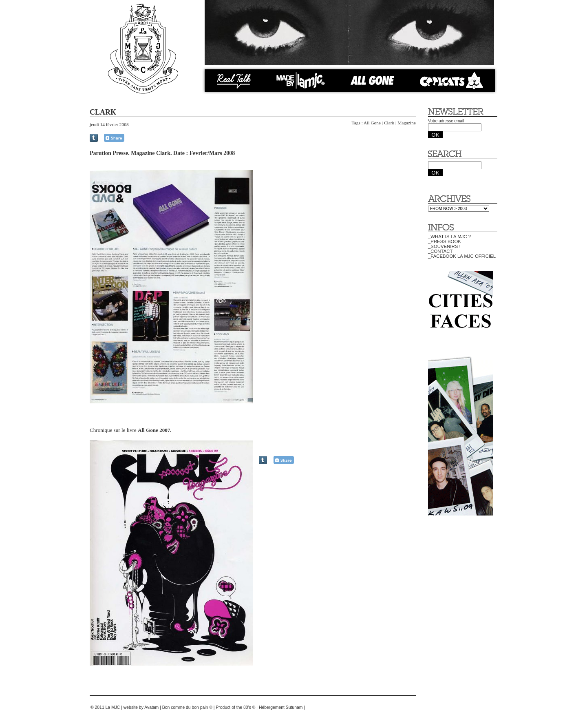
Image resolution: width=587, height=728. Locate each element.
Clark (389, 123)
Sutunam (294, 707)
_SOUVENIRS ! (444, 246)
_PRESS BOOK (445, 241)
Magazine (407, 123)
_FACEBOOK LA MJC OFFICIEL (462, 256)
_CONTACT (440, 251)
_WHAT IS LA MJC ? (449, 237)
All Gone (372, 123)
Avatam (151, 707)
